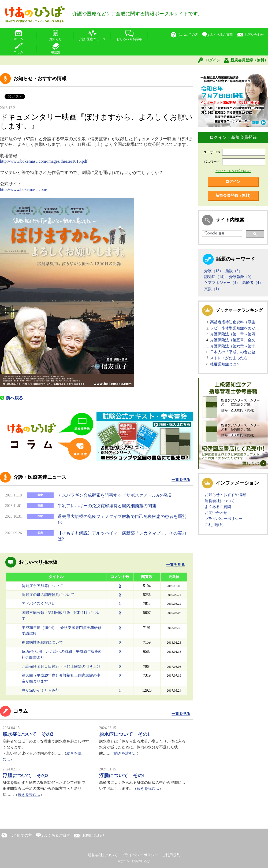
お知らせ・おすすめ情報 (225, 495)
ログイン (213, 60)
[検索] (222, 233)
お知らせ (55, 39)
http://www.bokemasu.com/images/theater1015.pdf (44, 161)
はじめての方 (188, 35)
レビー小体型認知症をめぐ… (234, 328)
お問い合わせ (254, 35)
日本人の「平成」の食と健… (234, 352)
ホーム (18, 39)
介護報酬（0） (241, 277)
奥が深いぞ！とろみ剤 (40, 690)
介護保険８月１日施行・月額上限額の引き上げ (61, 667)
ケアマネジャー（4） (222, 283)
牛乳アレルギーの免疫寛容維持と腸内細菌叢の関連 (107, 506)
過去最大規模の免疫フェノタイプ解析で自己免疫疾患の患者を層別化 (122, 519)
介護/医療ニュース (92, 39)
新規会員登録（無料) (233, 196)
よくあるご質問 (221, 35)
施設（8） (234, 271)
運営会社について (220, 501)
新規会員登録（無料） (249, 60)
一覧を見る (181, 480)
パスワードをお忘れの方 (233, 171)
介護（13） (214, 271)
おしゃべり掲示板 (129, 39)
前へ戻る (14, 398)
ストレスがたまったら (229, 358)
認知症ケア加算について (42, 586)
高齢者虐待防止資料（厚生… (234, 322)
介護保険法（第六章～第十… (234, 346)
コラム (18, 52)
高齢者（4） (253, 283)
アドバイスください (39, 604)
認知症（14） (215, 277)
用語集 (55, 52)
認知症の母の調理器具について (48, 595)
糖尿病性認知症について (42, 642)
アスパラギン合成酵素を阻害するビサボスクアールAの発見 (115, 495)
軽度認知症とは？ (225, 364)
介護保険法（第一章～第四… (234, 334)
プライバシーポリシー (224, 519)
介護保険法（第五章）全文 (233, 340)
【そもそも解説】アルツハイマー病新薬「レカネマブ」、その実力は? (122, 536)
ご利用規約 (214, 525)
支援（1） (213, 289)
